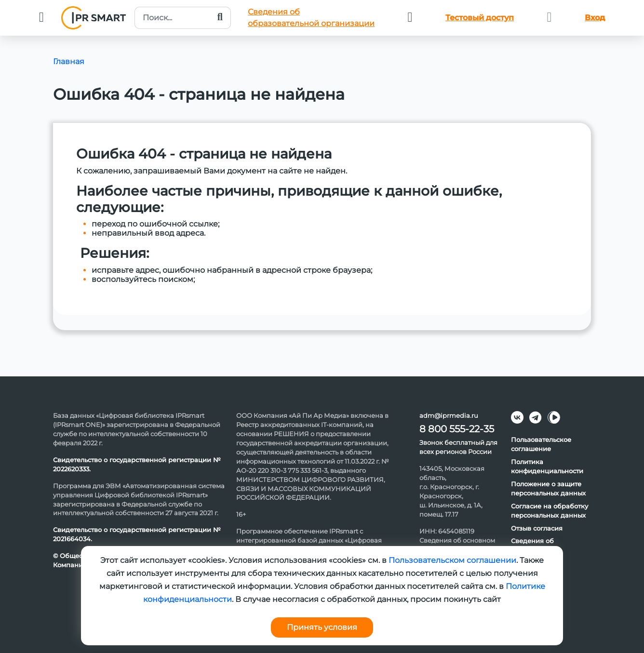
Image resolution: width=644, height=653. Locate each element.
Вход (595, 18)
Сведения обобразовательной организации (311, 18)
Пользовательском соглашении (452, 560)
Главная (69, 61)
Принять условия (322, 627)
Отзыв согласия (537, 528)
